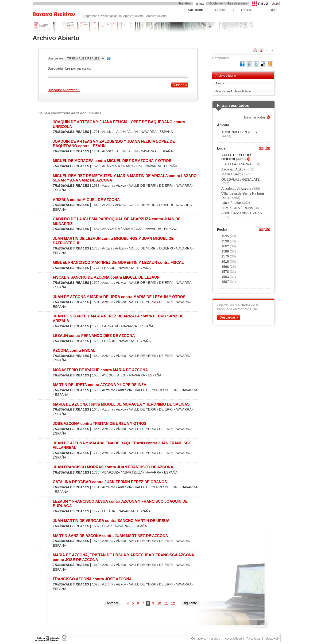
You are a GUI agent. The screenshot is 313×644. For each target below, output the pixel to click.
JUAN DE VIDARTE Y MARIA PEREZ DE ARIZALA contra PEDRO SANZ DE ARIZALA (118, 318)
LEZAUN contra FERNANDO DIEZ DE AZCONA (94, 336)
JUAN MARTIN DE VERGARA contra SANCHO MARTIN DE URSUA (111, 521)
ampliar (265, 148)
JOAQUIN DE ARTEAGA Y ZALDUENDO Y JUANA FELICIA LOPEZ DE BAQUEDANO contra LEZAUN (114, 144)
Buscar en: (56, 58)
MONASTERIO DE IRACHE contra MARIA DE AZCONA (100, 370)
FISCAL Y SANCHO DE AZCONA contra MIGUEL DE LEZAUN (106, 277)
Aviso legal (253, 639)
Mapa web (272, 639)
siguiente (190, 603)
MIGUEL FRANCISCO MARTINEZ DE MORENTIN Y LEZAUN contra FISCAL (118, 263)
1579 (226, 256)
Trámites (184, 4)
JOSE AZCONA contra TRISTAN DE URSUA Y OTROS (100, 424)
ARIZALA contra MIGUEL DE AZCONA (86, 200)
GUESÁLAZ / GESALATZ (241, 179)
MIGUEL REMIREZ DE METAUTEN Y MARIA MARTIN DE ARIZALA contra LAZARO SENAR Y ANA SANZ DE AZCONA (125, 178)
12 (173, 603)
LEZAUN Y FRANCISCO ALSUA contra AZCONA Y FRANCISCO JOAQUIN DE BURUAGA (120, 504)
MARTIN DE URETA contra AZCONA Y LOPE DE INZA (100, 385)
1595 (226, 236)
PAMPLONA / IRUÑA (238, 208)
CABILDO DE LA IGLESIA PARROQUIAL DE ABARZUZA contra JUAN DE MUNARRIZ (117, 221)
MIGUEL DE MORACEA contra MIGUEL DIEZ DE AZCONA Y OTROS (112, 161)
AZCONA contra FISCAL (74, 350)
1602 (226, 246)
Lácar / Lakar (232, 203)
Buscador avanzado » (64, 90)
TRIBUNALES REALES (239, 132)
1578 (226, 272)
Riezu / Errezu (233, 174)
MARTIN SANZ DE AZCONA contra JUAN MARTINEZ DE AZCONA (110, 536)
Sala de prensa (237, 4)
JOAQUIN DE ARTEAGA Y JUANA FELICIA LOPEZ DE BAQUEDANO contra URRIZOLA (119, 124)
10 (159, 603)
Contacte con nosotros (205, 639)
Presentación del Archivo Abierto (122, 16)
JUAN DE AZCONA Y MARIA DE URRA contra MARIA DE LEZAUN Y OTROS (119, 297)
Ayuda (220, 83)
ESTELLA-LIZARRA (237, 164)
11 (166, 603)
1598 (226, 241)
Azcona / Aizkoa (234, 169)
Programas (90, 16)
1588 (226, 251)
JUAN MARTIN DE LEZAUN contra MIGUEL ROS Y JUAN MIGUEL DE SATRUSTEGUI (113, 241)
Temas (200, 4)
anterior (113, 603)
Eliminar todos (255, 117)
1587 (226, 282)
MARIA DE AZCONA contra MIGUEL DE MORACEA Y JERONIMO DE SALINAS (121, 404)
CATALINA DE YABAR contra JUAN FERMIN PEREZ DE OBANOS (110, 482)
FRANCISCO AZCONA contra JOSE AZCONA (92, 579)
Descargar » (229, 317)
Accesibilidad (233, 639)
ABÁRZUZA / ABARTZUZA (242, 213)
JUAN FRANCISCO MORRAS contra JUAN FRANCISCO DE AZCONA (113, 467)
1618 (226, 261)
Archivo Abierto (226, 76)
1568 (226, 267)
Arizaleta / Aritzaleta (237, 189)
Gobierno (216, 4)
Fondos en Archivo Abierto (233, 91)
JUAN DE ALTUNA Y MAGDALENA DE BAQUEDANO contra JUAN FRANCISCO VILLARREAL (122, 445)
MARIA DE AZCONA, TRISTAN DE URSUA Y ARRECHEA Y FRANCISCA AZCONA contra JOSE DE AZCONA (124, 557)
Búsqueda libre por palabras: (69, 68)
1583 (226, 277)
